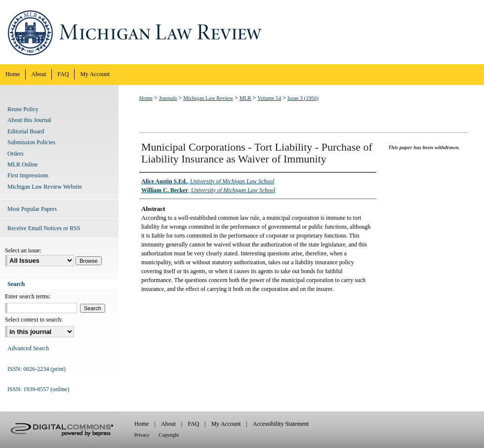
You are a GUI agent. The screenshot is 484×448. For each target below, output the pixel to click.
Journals (168, 98)
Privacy (142, 435)
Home (146, 98)
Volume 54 (269, 98)
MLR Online (23, 164)
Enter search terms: (28, 296)
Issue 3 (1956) (303, 98)
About (168, 424)
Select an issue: (23, 250)
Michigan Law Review (242, 32)
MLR (245, 98)
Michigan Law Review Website (45, 187)
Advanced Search (28, 348)
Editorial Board (26, 131)
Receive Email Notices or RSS (44, 228)
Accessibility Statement (281, 424)
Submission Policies (31, 142)
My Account (226, 424)
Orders (16, 154)
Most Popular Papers (32, 209)
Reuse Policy (23, 109)
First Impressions (28, 175)
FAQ (193, 424)
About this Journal (29, 120)
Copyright (169, 435)
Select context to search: (34, 320)
